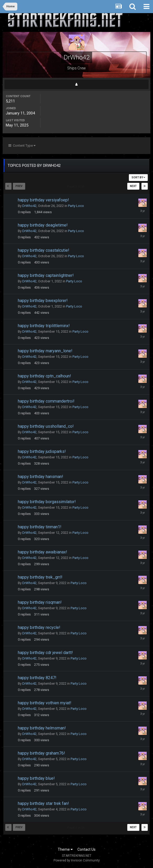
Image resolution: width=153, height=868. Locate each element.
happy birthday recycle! (39, 627)
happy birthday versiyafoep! (43, 200)
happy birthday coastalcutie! (44, 250)
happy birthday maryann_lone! (45, 351)
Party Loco (76, 206)
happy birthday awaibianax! (43, 552)
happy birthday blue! (36, 778)
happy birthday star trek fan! (43, 803)
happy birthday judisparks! (42, 451)
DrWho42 (29, 206)
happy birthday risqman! (40, 602)
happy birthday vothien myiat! (45, 703)
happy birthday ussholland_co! (46, 426)
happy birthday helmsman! (42, 728)
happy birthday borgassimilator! (47, 502)
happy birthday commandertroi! (46, 401)
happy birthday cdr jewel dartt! (45, 653)
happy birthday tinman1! (40, 527)
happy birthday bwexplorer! (43, 301)
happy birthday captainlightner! (46, 275)
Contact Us (86, 849)
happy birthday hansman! (41, 477)
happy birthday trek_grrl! (40, 577)
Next (133, 186)
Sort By (138, 177)
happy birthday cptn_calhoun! (44, 376)
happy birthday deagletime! (43, 225)
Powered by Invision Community (77, 860)
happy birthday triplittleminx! (44, 326)
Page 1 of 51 (77, 187)
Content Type (22, 145)
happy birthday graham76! (41, 753)
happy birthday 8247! (37, 678)
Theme (65, 849)
